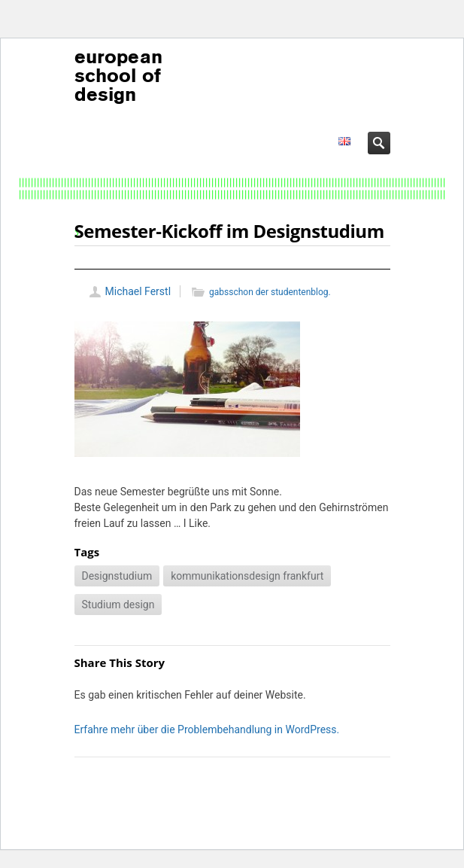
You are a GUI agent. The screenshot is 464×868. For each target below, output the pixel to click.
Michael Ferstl (138, 291)
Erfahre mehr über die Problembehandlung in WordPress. (207, 729)
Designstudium (117, 576)
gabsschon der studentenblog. (270, 292)
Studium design (118, 605)
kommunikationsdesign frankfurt (247, 576)
